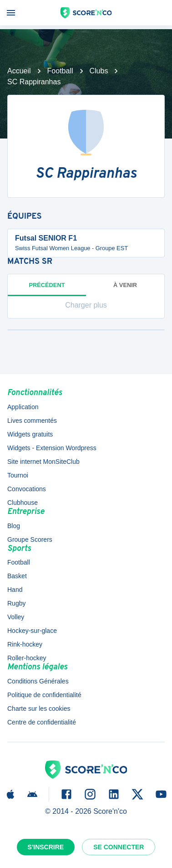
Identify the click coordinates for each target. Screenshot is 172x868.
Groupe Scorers (30, 539)
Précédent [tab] (47, 289)
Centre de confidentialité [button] (42, 722)
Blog (14, 526)
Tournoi (18, 475)
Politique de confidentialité (44, 695)
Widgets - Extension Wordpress (52, 448)
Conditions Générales (38, 681)
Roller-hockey (27, 658)
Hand (15, 590)
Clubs (99, 71)
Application (23, 407)
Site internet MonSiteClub (43, 462)
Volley (16, 617)
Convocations (27, 489)
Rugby (16, 603)
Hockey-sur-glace (32, 631)
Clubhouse (23, 503)
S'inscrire (46, 847)
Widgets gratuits (30, 434)
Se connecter (119, 847)
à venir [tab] (125, 285)
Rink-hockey (25, 644)
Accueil (19, 71)
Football (60, 71)
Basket (17, 576)
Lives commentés (32, 421)
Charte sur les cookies (39, 709)
